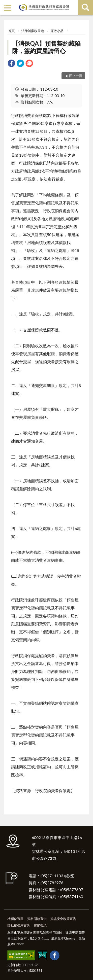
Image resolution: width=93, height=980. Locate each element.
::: (5, 4)
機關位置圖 (15, 919)
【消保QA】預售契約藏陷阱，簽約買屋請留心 (46, 47)
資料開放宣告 (37, 919)
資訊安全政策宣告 (63, 919)
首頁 (11, 31)
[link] (11, 64)
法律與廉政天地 (33, 31)
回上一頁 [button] (76, 76)
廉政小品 (57, 31)
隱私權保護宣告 (19, 926)
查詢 (86, 7)
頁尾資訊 (40, 926)
